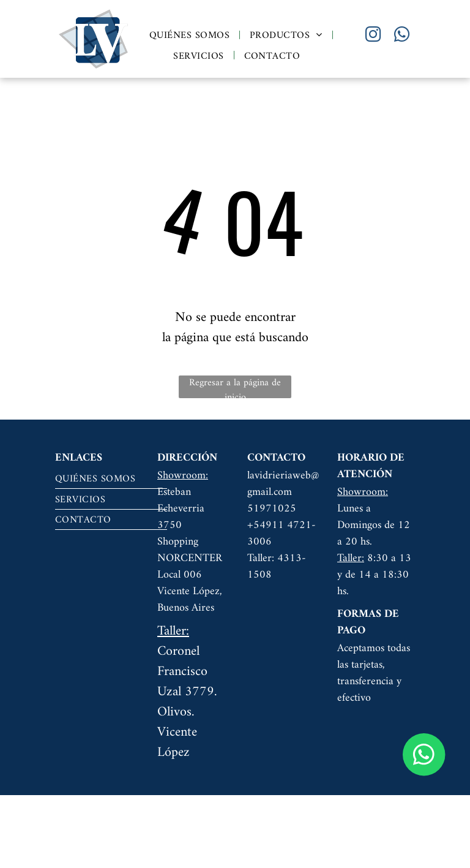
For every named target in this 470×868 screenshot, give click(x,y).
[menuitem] (190, 35)
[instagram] (373, 36)
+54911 (266, 525)
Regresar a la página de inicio (235, 387)
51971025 (272, 509)
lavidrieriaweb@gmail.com (283, 484)
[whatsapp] (401, 36)
